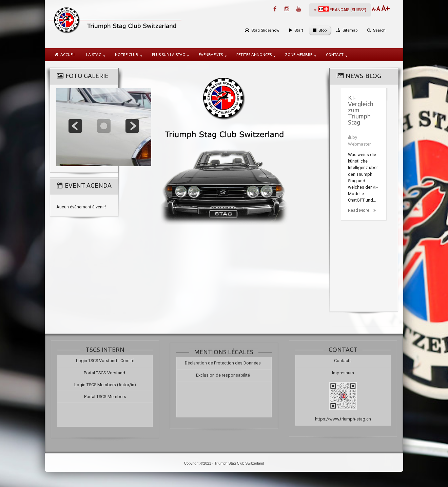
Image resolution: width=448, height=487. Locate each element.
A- (374, 10)
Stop (323, 30)
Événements (211, 54)
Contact (335, 54)
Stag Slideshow (265, 30)
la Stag (94, 54)
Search (379, 30)
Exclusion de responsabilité (223, 377)
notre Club (127, 54)
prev (75, 126)
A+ (385, 8)
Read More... (362, 210)
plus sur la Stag (169, 54)
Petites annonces (254, 54)
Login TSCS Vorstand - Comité (101, 361)
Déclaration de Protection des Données (223, 365)
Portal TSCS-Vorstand (101, 373)
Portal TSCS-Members (101, 397)
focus (104, 126)
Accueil (68, 54)
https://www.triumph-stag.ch (347, 419)
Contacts (347, 361)
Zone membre (299, 54)
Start (299, 30)
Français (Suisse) (340, 9)
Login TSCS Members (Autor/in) (101, 385)
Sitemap (350, 30)
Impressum (347, 373)
